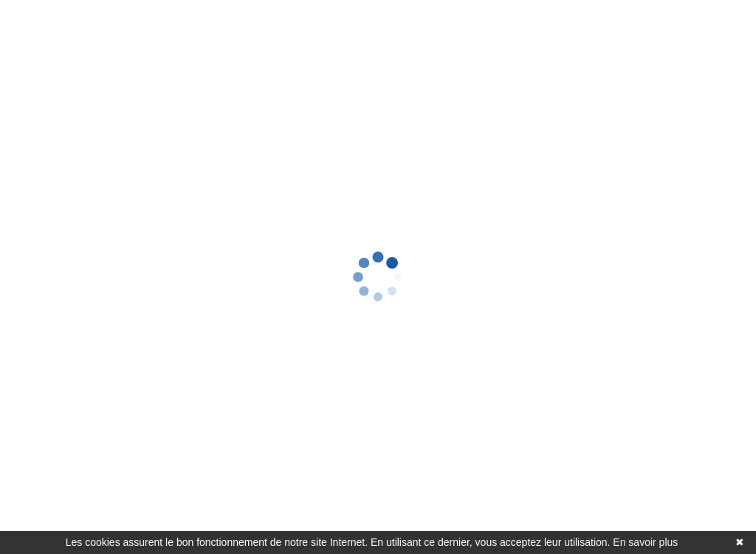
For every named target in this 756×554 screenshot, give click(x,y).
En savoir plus (645, 542)
